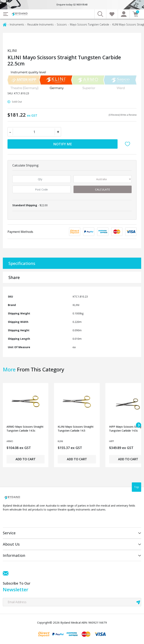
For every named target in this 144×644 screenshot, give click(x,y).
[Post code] (42, 189)
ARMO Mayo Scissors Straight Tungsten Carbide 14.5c (25, 429)
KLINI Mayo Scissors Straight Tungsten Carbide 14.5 (76, 429)
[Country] (103, 179)
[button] (128, 144)
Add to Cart (26, 459)
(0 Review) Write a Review (123, 115)
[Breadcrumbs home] (5, 24)
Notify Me (63, 144)
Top (136, 487)
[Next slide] (139, 425)
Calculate (102, 189)
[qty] (42, 179)
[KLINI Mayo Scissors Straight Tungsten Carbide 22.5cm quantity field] (34, 132)
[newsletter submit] (138, 602)
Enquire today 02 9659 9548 (72, 4)
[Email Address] (72, 602)
